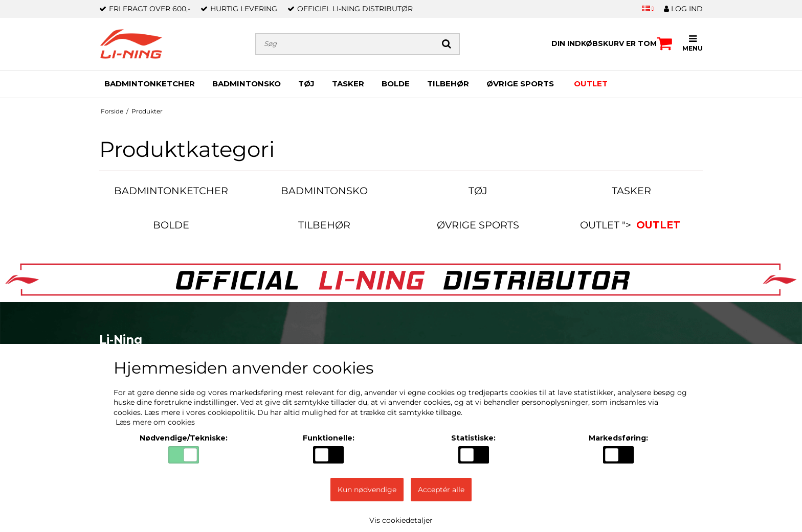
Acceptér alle (441, 490)
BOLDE (396, 84)
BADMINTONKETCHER (150, 84)
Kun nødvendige (367, 490)
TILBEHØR (448, 84)
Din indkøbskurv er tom (612, 43)
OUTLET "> (631, 225)
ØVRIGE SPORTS (520, 84)
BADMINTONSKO (247, 84)
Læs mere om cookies (154, 422)
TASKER (348, 84)
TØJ (306, 84)
